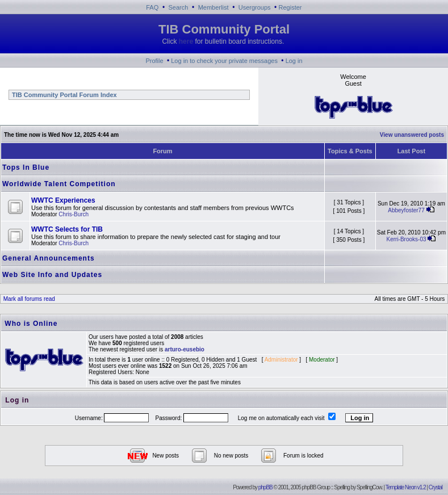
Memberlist (213, 7)
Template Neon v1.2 (406, 487)
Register (290, 7)
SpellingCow (369, 487)
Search (179, 7)
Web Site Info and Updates (52, 275)
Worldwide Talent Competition (59, 184)
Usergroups (255, 7)
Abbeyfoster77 (406, 210)
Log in (294, 61)
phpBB (265, 487)
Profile (154, 61)
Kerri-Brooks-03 (406, 239)
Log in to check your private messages (224, 61)
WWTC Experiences (63, 200)
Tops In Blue (26, 167)
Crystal (436, 487)
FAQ (152, 7)
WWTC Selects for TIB (67, 229)
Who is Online (31, 324)
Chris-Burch (74, 214)
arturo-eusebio (185, 349)
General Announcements (49, 258)
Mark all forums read (28, 299)
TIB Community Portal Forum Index (64, 95)
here (186, 41)
